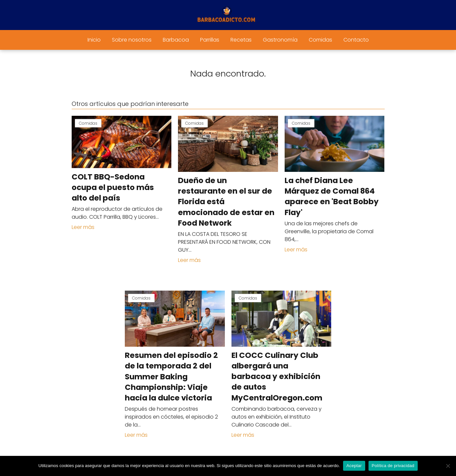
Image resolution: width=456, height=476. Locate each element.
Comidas (320, 40)
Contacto (356, 40)
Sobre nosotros (132, 40)
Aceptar (354, 466)
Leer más (83, 227)
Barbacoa (176, 40)
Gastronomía (280, 40)
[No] (448, 466)
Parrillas (210, 40)
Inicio (94, 40)
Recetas (241, 40)
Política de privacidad (393, 466)
